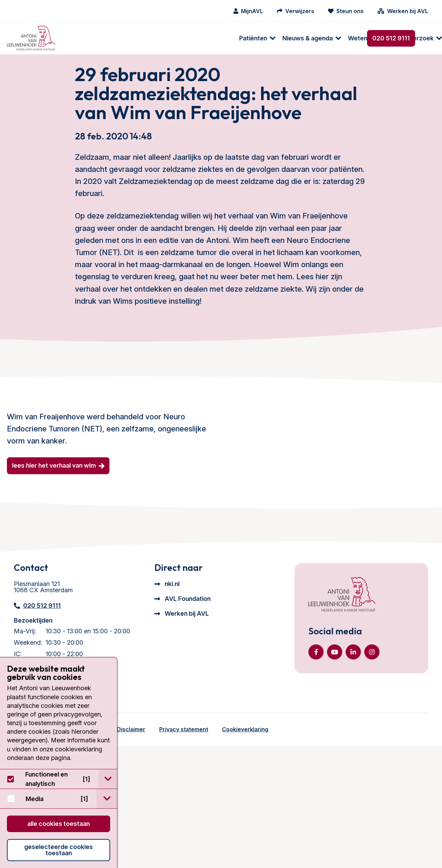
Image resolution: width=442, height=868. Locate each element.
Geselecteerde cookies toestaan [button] (59, 850)
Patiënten (83, 38)
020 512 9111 (391, 38)
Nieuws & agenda (137, 38)
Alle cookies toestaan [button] (59, 824)
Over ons (292, 38)
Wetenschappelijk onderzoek (221, 38)
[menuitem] (84, 38)
